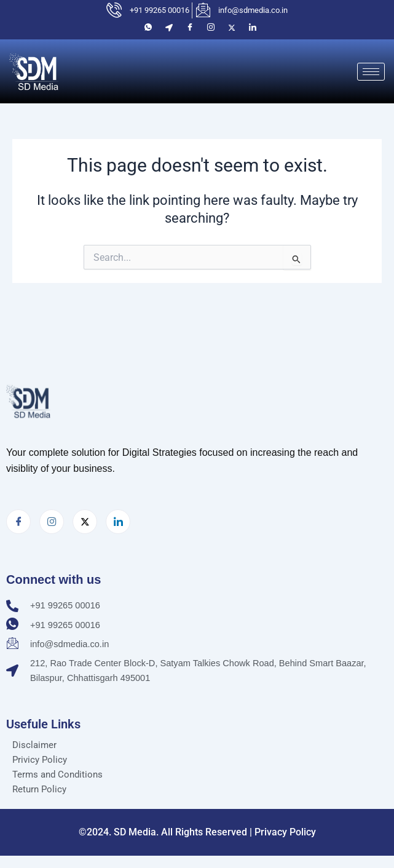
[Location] (169, 28)
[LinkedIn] (253, 28)
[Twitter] (232, 28)
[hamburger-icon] (371, 72)
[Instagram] (211, 28)
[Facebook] (190, 28)
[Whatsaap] (148, 28)
